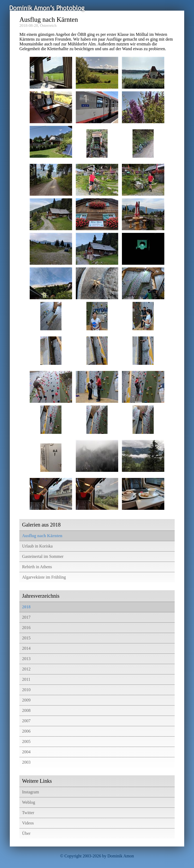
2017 (26, 617)
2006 (26, 731)
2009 (26, 700)
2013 (26, 659)
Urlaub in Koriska (37, 546)
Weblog (28, 802)
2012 (26, 669)
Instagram (30, 792)
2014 (26, 648)
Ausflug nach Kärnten (42, 536)
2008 (26, 710)
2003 (26, 762)
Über (26, 833)
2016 (26, 628)
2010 (26, 690)
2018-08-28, (29, 25)
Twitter (28, 813)
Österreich (48, 25)
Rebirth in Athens (37, 567)
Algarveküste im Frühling (44, 577)
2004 (26, 752)
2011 (26, 679)
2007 (26, 721)
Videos (28, 823)
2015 (26, 638)
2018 (26, 607)
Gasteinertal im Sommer (43, 556)
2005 (26, 741)
